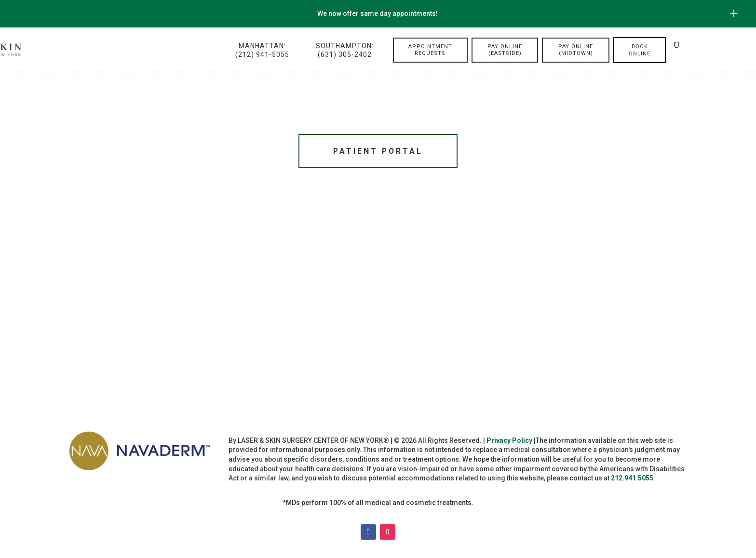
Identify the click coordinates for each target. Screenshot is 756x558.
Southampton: (345, 50)
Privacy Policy (509, 442)
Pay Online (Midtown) (576, 50)
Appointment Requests (430, 50)
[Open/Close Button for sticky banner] (734, 13)
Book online (640, 50)
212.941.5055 (632, 480)
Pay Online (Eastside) (505, 50)
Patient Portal (378, 152)
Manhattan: (262, 50)
